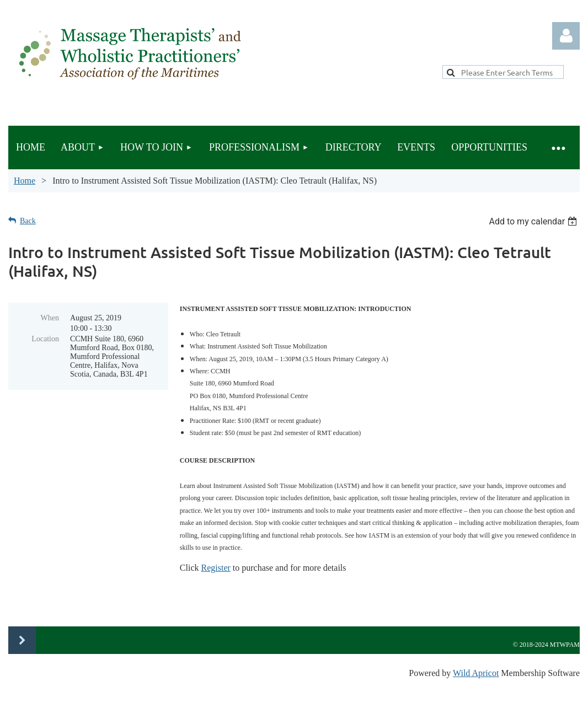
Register (215, 568)
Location (45, 339)
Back (28, 221)
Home (25, 181)
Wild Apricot (476, 673)
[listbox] (534, 221)
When (50, 318)
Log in (566, 36)
